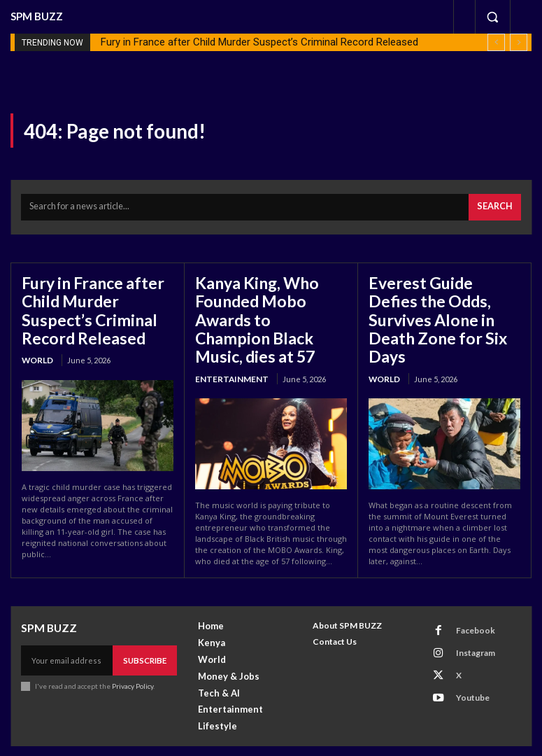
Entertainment (228, 348)
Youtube (464, 663)
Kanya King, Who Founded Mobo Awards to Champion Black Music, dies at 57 (269, 302)
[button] (492, 17)
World (37, 348)
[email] (68, 638)
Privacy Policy (132, 662)
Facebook (467, 607)
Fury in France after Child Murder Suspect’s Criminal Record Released (259, 42)
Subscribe (146, 637)
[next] (519, 42)
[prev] (496, 42)
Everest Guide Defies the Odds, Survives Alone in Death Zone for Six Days (444, 302)
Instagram (467, 625)
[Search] (497, 205)
